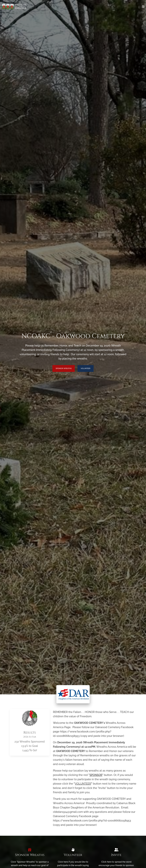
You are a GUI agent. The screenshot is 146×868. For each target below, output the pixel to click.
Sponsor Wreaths (64, 368)
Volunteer (86, 368)
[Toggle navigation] (143, 7)
